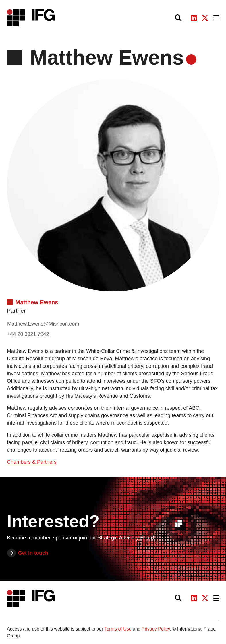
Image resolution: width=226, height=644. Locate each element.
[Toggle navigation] (216, 18)
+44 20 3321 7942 (28, 334)
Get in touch (33, 553)
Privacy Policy (156, 629)
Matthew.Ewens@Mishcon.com (43, 324)
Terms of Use (118, 629)
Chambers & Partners (32, 462)
